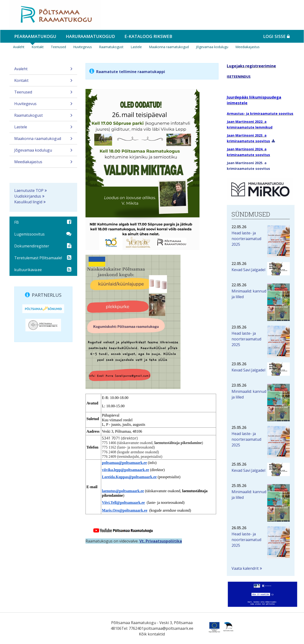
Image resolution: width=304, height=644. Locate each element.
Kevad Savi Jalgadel (248, 270)
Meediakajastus (247, 47)
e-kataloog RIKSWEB (148, 36)
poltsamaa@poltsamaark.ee (169, 628)
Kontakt (38, 47)
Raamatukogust (111, 47)
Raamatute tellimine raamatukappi (131, 72)
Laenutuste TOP (29, 190)
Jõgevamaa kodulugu (212, 47)
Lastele (136, 47)
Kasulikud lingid (28, 202)
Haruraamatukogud (90, 36)
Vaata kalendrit (245, 568)
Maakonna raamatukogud (169, 47)
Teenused (58, 47)
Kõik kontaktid (152, 634)
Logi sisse (276, 36)
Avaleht (19, 47)
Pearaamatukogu (35, 36)
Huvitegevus (83, 47)
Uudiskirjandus (28, 196)
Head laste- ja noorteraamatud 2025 (246, 239)
